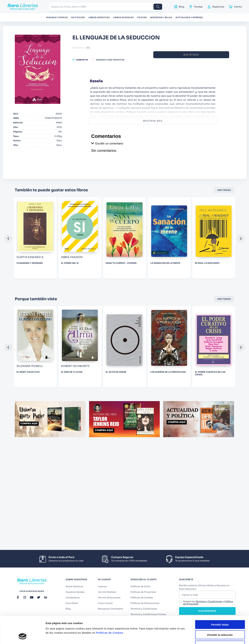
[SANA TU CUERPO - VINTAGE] (169, 252)
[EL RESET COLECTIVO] (80, 361)
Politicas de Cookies (110, 425)
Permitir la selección (220, 427)
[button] (121, 60)
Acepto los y (208, 605)
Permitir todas (220, 417)
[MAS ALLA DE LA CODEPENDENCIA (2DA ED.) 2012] (35, 252)
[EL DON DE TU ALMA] (124, 361)
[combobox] (106, 7)
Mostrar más (173, 121)
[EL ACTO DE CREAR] (169, 361)
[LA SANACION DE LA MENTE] (214, 252)
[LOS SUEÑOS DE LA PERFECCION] (214, 361)
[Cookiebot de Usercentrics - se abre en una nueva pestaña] (23, 453)
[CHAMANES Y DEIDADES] (80, 252)
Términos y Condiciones (209, 603)
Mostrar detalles (188, 453)
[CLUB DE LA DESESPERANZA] (35, 361)
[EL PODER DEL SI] (124, 252)
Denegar (220, 437)
